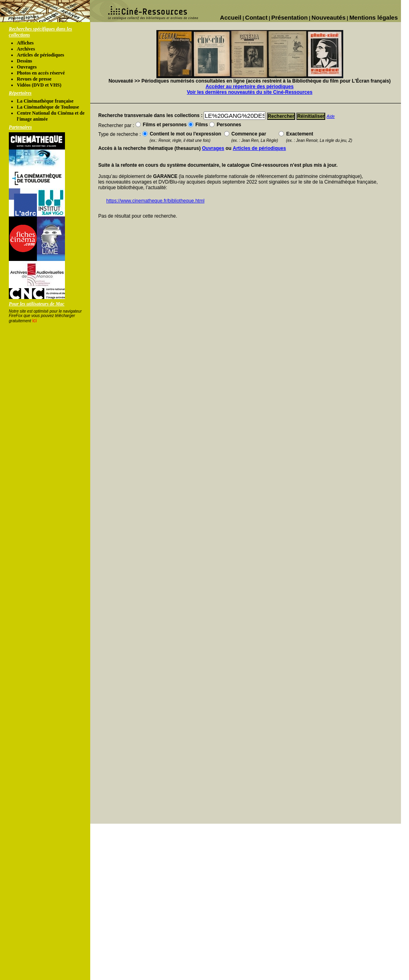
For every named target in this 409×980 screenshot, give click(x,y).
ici (34, 321)
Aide (331, 116)
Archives (26, 49)
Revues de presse (34, 79)
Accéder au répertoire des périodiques (250, 87)
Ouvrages (27, 67)
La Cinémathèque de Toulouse (48, 107)
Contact (256, 17)
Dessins (24, 61)
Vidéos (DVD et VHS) (39, 85)
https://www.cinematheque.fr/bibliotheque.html (155, 201)
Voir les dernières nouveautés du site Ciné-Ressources (250, 92)
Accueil (231, 17)
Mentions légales (374, 17)
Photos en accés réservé (41, 73)
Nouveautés (329, 17)
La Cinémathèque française (45, 101)
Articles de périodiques (40, 55)
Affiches (25, 43)
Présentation (290, 17)
